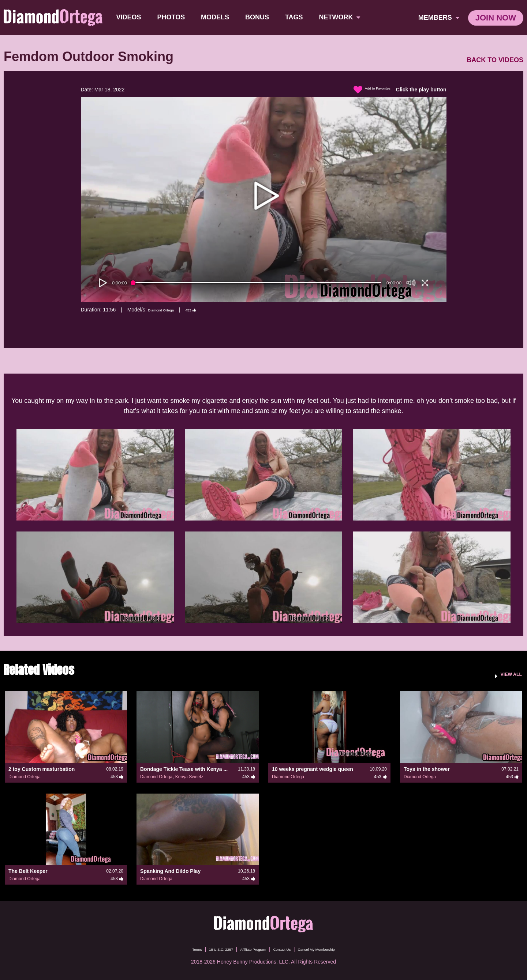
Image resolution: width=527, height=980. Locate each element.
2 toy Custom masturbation (42, 769)
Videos (131, 17)
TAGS (296, 17)
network (342, 17)
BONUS (259, 17)
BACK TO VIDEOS (495, 60)
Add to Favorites (366, 90)
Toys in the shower (427, 769)
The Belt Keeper (28, 871)
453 (205, 310)
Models (217, 17)
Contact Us (288, 949)
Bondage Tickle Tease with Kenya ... (184, 769)
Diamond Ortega (167, 310)
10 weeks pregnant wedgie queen (313, 769)
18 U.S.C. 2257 (204, 949)
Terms (172, 949)
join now (496, 18)
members (439, 18)
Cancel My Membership (335, 949)
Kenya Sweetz (189, 777)
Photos (173, 17)
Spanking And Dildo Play (170, 871)
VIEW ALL (506, 674)
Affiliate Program (248, 949)
